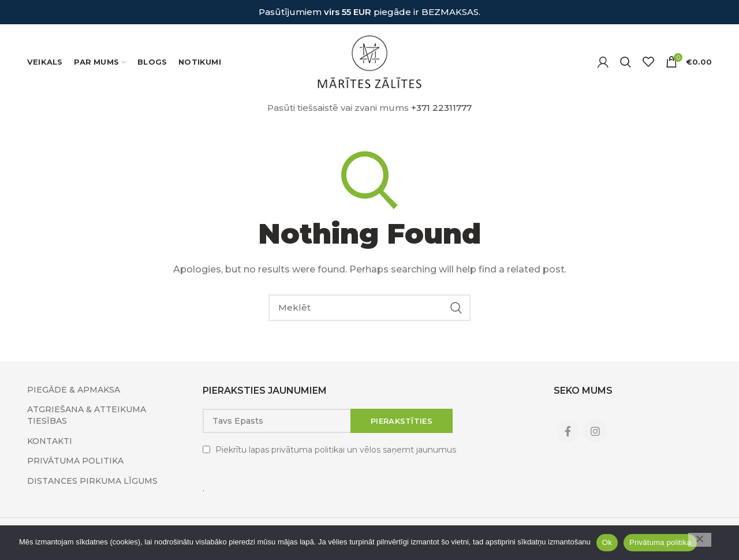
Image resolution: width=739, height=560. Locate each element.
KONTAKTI (50, 441)
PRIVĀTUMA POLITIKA (75, 461)
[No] (700, 540)
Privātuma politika (660, 542)
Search (456, 308)
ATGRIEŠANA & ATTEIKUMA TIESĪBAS (87, 415)
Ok (607, 542)
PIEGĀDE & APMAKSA (74, 390)
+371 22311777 (441, 108)
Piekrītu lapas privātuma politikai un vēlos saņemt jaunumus (336, 450)
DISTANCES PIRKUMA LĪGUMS (92, 481)
